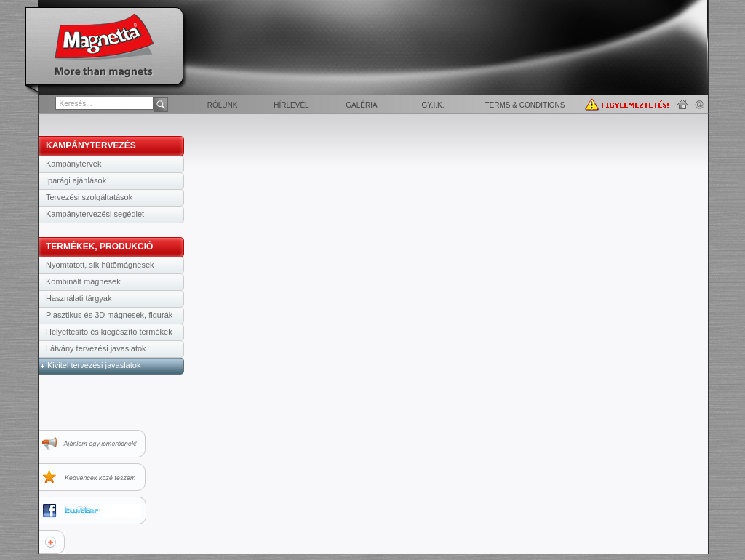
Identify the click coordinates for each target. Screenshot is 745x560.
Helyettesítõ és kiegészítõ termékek (109, 332)
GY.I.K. (433, 105)
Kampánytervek (73, 164)
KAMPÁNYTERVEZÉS (91, 145)
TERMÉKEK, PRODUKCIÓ (99, 247)
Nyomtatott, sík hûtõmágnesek (100, 265)
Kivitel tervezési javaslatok (94, 365)
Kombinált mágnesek (83, 281)
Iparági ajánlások (76, 180)
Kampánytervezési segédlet (95, 214)
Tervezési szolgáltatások (89, 197)
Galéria (361, 105)
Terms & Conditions (525, 105)
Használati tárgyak (79, 298)
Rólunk (223, 105)
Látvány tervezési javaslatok (96, 348)
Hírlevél (291, 105)
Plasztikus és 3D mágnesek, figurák (109, 315)
